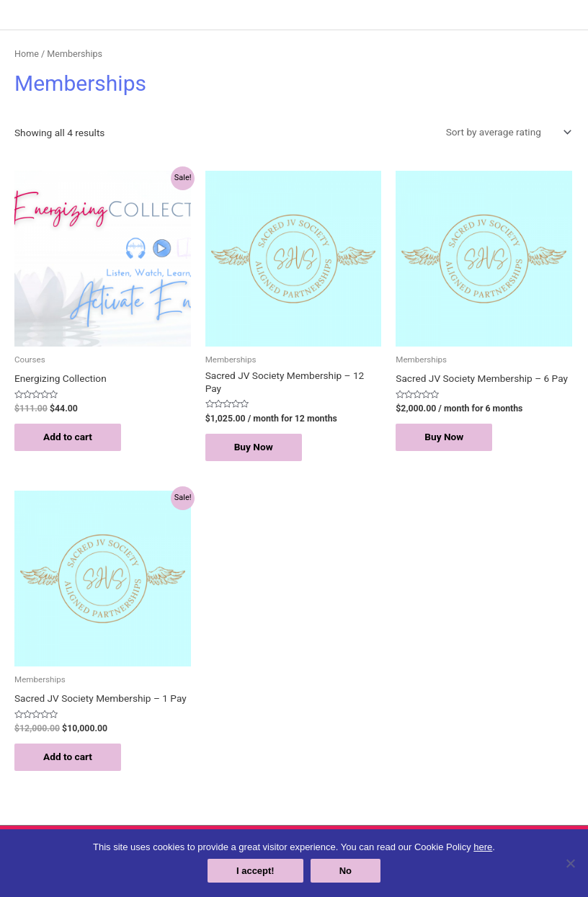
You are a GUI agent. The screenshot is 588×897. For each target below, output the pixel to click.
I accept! (255, 871)
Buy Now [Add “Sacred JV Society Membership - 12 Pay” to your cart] (254, 447)
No (346, 871)
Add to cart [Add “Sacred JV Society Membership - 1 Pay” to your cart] (68, 757)
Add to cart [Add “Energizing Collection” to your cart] (68, 437)
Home (27, 54)
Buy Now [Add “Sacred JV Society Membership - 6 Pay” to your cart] (444, 437)
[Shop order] (506, 132)
